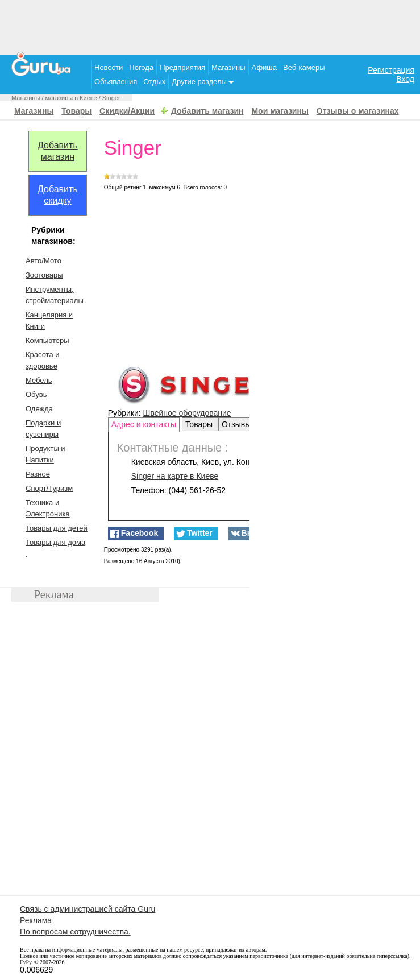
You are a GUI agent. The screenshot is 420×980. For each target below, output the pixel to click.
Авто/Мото (43, 261)
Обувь (36, 394)
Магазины (228, 67)
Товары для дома (55, 542)
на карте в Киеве (175, 476)
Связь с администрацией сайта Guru (88, 909)
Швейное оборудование (187, 413)
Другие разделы (203, 82)
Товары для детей (57, 528)
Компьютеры (47, 340)
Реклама (36, 920)
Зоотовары (44, 275)
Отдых (154, 82)
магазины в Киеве (71, 98)
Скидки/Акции (127, 111)
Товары (76, 111)
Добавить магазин (207, 111)
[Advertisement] (210, 26)
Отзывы (237, 424)
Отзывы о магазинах (358, 111)
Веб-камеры (304, 67)
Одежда (39, 409)
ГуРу (26, 962)
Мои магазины (280, 111)
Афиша (264, 67)
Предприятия (182, 67)
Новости (109, 67)
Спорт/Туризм (49, 488)
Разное (38, 474)
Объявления (116, 82)
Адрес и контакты (144, 424)
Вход (405, 79)
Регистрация (391, 70)
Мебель (39, 380)
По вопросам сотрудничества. (75, 932)
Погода (141, 67)
